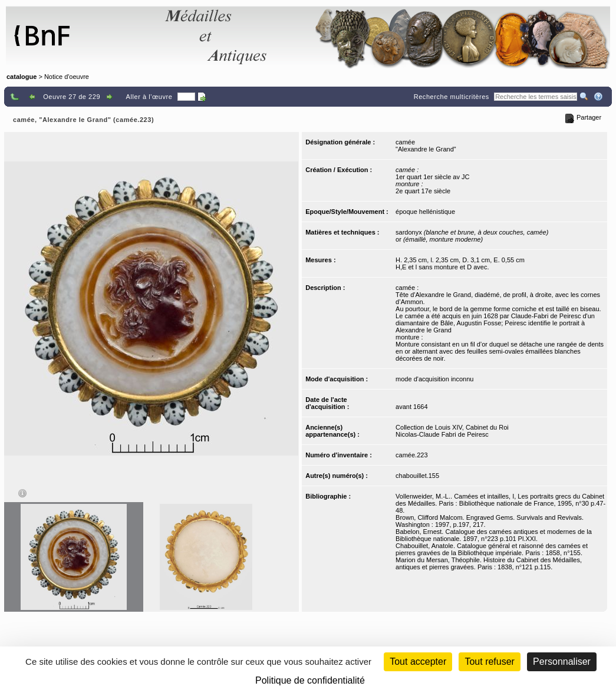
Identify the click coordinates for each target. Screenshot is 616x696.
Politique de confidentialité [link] (310, 680)
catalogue (22, 77)
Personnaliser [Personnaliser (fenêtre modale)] (562, 662)
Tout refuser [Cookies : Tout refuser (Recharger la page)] (489, 662)
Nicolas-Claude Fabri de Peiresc (442, 434)
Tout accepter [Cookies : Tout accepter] (418, 662)
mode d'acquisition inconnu (434, 379)
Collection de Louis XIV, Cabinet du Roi (452, 427)
